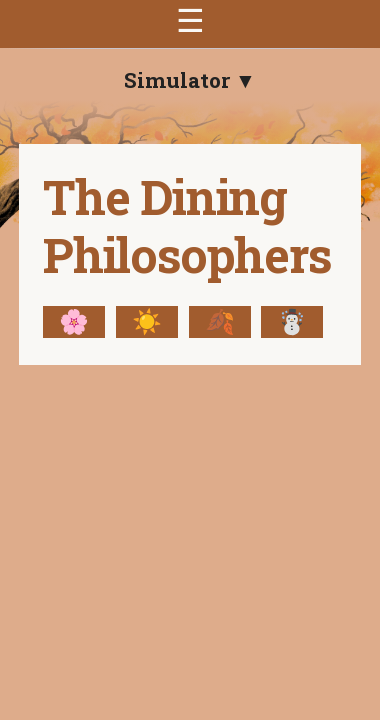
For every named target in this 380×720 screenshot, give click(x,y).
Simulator (179, 80)
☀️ (147, 322)
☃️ (292, 322)
